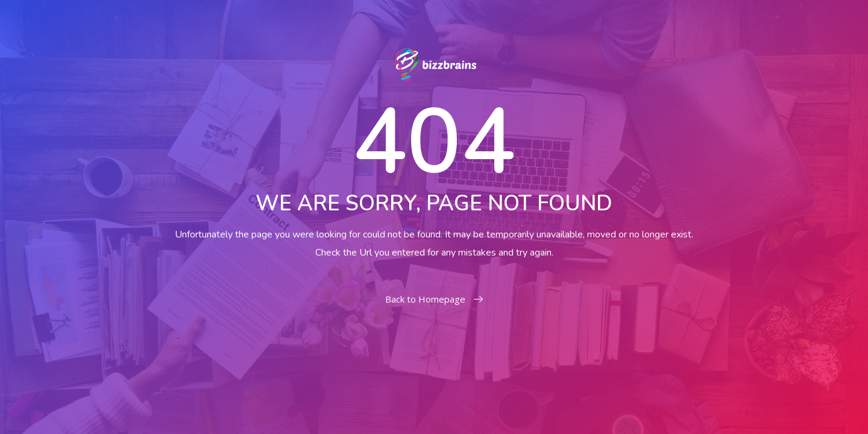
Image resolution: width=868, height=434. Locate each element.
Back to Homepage (434, 299)
